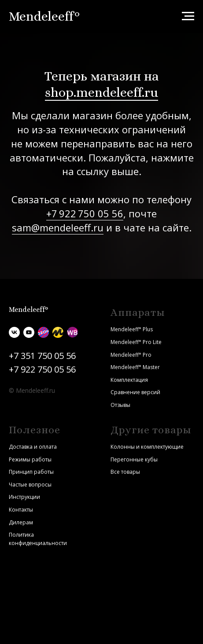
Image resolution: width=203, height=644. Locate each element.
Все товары (125, 472)
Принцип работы (31, 472)
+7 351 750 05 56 (42, 356)
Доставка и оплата (33, 447)
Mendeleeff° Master (135, 367)
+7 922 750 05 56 (85, 213)
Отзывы (120, 405)
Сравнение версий (135, 392)
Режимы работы (30, 459)
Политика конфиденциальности (38, 539)
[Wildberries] (72, 332)
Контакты (21, 510)
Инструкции (24, 497)
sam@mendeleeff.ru (58, 227)
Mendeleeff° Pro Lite (136, 342)
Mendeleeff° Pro (131, 355)
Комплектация (129, 380)
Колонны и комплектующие (147, 447)
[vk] (14, 332)
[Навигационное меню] (188, 16)
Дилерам (21, 522)
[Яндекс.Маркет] (58, 332)
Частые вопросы (30, 485)
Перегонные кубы (134, 459)
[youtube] (29, 332)
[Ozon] (43, 332)
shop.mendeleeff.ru (101, 92)
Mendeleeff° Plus (132, 329)
